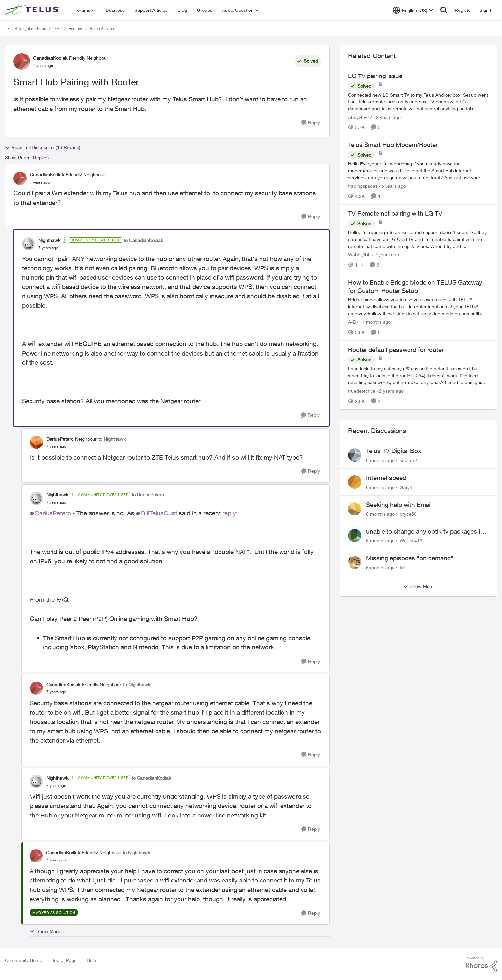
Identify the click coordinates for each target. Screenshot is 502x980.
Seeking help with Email (399, 505)
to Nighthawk (112, 439)
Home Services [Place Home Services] (102, 28)
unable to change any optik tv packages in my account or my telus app (425, 532)
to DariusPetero (148, 495)
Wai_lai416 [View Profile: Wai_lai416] (411, 541)
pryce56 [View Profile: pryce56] (408, 514)
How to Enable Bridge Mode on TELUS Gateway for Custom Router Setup (415, 286)
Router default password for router (396, 350)
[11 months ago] (374, 322)
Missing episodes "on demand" (410, 558)
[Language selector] (413, 10)
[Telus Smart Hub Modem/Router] (418, 170)
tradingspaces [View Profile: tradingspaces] (363, 186)
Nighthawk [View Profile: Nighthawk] (49, 240)
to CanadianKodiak (143, 240)
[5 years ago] (392, 186)
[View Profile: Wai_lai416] (355, 535)
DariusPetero (53, 513)
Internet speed (386, 478)
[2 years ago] (387, 117)
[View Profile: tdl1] (355, 562)
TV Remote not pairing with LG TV (395, 213)
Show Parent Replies (27, 157)
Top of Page (64, 960)
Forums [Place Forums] (75, 28)
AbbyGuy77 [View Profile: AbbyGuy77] (360, 117)
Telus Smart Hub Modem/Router (393, 145)
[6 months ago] (380, 460)
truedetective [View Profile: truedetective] (362, 391)
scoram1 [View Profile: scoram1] (409, 460)
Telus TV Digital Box (394, 451)
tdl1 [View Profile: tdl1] (403, 567)
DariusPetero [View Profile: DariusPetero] (60, 439)
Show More (45, 931)
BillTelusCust (159, 513)
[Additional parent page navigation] (57, 29)
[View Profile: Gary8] (355, 482)
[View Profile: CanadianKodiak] (22, 61)
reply (229, 513)
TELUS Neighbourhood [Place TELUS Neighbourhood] (26, 28)
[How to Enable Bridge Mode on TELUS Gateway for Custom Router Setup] (418, 306)
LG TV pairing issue (375, 76)
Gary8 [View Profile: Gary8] (406, 487)
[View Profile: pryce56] (355, 509)
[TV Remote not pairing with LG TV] (418, 239)
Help (91, 960)
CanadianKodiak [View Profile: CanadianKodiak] (50, 58)
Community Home (24, 960)
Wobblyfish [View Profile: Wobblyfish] (359, 255)
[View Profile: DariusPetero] (36, 442)
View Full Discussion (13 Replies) (43, 147)
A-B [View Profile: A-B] (352, 322)
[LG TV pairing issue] (418, 102)
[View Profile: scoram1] (355, 455)
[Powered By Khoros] (481, 964)
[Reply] (311, 123)
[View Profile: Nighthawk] (29, 244)
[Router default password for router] (418, 375)
